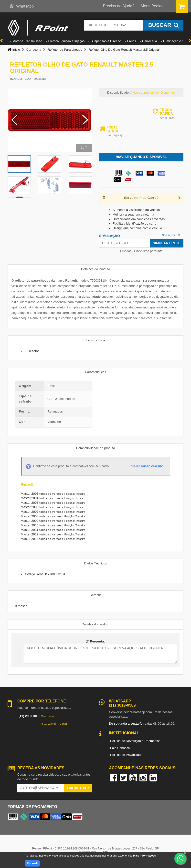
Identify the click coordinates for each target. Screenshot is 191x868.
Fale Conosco (120, 748)
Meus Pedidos (153, 6)
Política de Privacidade (126, 755)
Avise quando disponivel (141, 157)
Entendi (32, 863)
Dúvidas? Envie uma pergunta (141, 251)
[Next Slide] (85, 120)
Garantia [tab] (95, 595)
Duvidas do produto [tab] (96, 624)
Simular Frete (167, 243)
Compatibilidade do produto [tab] (96, 448)
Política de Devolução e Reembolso (135, 741)
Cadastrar (78, 788)
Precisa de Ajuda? (119, 6)
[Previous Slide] (14, 120)
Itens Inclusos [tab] (95, 340)
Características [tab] (96, 372)
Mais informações (144, 856)
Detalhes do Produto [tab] (96, 269)
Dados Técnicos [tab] (96, 563)
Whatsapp (22, 6)
